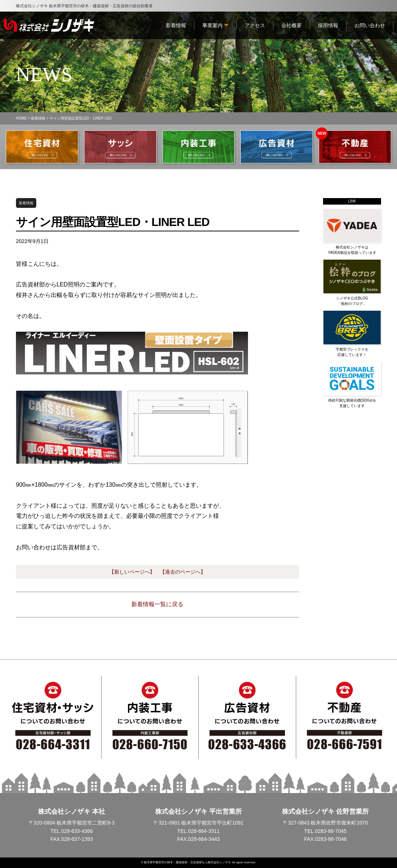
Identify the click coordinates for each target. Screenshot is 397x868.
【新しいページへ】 (132, 572)
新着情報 (38, 118)
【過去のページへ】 (183, 572)
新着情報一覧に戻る (157, 604)
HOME (21, 118)
